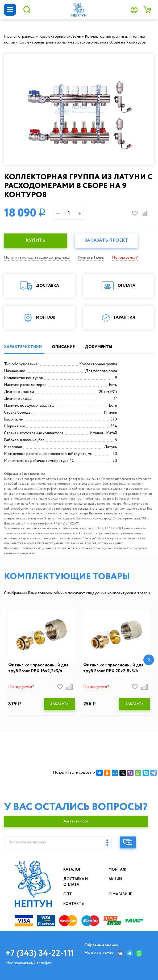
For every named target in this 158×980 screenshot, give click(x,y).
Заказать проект (106, 240)
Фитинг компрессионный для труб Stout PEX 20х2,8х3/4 (113, 668)
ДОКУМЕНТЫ (99, 347)
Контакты (74, 904)
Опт (68, 894)
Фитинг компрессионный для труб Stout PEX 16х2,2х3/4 (38, 668)
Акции (115, 879)
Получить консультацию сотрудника (37, 258)
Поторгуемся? (125, 258)
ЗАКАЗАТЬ (59, 704)
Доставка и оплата (76, 882)
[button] (149, 660)
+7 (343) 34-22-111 (40, 953)
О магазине (120, 894)
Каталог (72, 870)
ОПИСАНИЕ (63, 347)
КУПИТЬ (35, 240)
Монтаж (117, 870)
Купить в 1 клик (91, 258)
